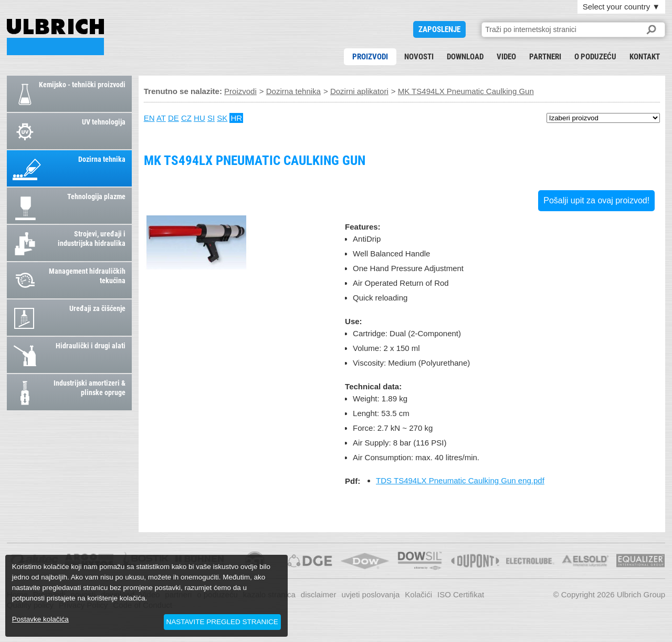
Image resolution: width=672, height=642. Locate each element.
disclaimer (319, 594)
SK (222, 118)
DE (174, 118)
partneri (545, 57)
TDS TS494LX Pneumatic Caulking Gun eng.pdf (460, 480)
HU (199, 118)
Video (506, 57)
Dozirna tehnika (293, 91)
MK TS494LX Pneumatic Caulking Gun (55, 37)
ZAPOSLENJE (439, 29)
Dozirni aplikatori (359, 91)
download (465, 57)
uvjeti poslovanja (370, 594)
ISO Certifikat (461, 594)
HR (236, 118)
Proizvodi (370, 57)
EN (149, 118)
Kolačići (418, 594)
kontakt (645, 57)
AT (161, 118)
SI (211, 118)
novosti (419, 57)
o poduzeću (595, 57)
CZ (186, 118)
